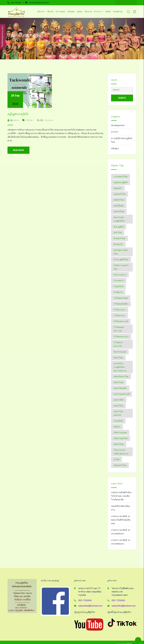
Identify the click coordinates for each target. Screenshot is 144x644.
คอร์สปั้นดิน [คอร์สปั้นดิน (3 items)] (119, 206)
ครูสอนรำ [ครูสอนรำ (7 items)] (118, 188)
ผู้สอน (80, 12)
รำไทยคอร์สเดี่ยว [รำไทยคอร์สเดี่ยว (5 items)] (121, 304)
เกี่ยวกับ (50, 12)
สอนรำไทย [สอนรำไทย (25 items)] (118, 406)
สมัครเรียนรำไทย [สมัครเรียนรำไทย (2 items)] (121, 376)
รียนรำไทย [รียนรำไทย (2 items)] (118, 358)
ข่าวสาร (98, 12)
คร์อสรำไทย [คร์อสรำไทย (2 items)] (119, 200)
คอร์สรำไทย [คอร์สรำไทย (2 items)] (119, 211)
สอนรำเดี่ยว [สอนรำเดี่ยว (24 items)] (119, 400)
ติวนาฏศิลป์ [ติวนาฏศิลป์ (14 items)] (119, 227)
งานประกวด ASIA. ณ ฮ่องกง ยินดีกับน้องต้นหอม (121, 520)
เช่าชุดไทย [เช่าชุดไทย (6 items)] (118, 421)
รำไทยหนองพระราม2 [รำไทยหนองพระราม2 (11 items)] (119, 329)
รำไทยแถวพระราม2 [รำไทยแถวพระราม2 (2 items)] (118, 344)
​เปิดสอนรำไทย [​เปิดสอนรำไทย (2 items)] (120, 465)
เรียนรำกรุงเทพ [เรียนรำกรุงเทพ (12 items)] (120, 433)
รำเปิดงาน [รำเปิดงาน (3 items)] (118, 292)
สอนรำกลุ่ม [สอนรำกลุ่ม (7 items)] (119, 382)
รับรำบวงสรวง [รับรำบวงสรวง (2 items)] (120, 275)
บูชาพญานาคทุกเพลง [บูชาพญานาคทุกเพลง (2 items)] (121, 252)
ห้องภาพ (88, 12)
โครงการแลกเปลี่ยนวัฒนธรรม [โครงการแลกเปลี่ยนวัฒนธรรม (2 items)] (121, 452)
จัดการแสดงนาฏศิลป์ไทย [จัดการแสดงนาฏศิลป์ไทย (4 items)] (119, 219)
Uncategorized (118, 125)
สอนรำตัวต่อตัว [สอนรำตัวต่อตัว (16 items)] (120, 388)
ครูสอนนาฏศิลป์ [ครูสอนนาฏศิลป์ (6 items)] (121, 182)
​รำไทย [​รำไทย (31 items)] (117, 459)
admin (16, 120)
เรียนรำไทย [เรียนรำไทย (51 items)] (119, 444)
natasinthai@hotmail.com (39, 3)
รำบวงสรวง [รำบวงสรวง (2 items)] (119, 281)
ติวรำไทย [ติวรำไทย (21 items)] (118, 233)
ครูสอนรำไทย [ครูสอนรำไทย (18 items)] (120, 194)
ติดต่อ (108, 12)
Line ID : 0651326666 (126, 3)
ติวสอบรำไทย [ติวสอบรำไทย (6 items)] (119, 238)
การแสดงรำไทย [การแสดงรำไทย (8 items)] (121, 177)
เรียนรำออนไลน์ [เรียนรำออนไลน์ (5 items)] (121, 438)
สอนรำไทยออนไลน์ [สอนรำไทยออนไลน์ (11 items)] (118, 413)
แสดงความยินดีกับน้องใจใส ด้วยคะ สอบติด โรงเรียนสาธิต (121, 496)
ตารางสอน (60, 12)
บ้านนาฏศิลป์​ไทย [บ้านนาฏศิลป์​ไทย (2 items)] (121, 259)
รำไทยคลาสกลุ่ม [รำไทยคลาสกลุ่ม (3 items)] (121, 298)
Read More (19, 150)
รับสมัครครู (118, 12)
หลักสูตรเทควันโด (18, 114)
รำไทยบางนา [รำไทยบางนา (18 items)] (119, 315)
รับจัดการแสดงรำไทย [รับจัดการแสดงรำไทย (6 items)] (121, 267)
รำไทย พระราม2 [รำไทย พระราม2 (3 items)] (121, 321)
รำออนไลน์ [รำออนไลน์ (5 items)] (118, 286)
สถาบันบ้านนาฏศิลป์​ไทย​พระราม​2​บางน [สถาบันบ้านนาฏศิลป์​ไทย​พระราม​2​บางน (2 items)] (120, 367)
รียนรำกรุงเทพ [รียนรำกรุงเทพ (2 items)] (120, 352)
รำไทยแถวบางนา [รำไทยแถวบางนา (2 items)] (121, 337)
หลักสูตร (71, 12)
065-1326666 (16, 3)
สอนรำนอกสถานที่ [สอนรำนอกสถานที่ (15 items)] (122, 394)
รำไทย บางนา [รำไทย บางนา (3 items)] (120, 310)
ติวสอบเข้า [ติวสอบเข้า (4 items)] (118, 244)
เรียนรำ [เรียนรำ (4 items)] (117, 427)
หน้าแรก (41, 12)
